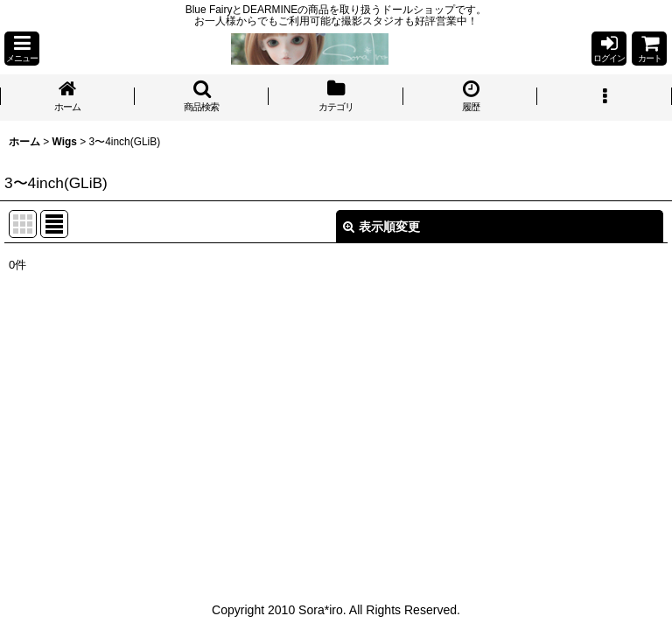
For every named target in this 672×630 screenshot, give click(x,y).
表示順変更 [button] (381, 227)
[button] (22, 49)
